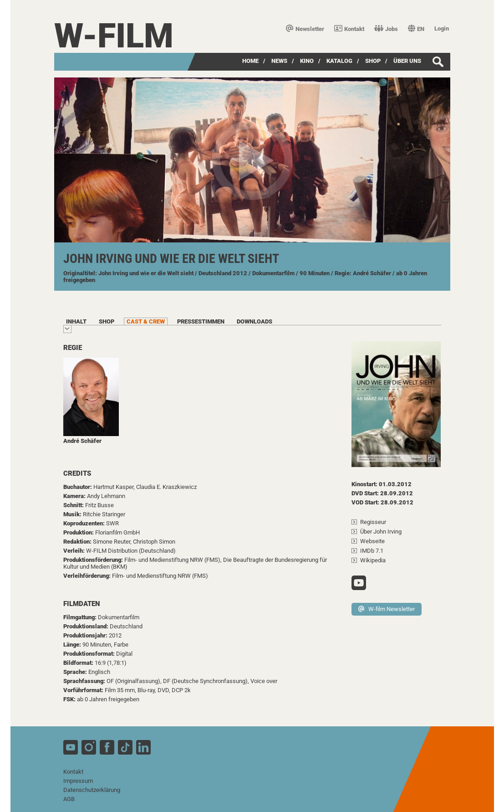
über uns (407, 61)
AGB (69, 799)
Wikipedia (373, 560)
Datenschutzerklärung (92, 790)
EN (416, 29)
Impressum (78, 781)
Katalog (339, 61)
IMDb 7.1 (372, 551)
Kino (307, 61)
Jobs (386, 29)
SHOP (373, 61)
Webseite (372, 541)
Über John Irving (381, 532)
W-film (114, 36)
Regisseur (373, 522)
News (279, 61)
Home (250, 61)
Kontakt (349, 29)
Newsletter (305, 29)
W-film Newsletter (387, 609)
